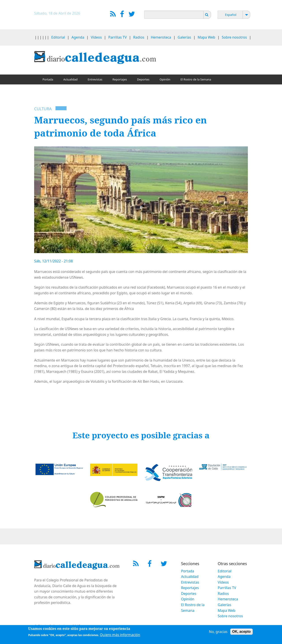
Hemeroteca (161, 37)
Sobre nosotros (234, 37)
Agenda (78, 37)
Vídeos (96, 37)
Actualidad (70, 79)
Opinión (165, 79)
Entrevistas (95, 79)
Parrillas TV (117, 37)
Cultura (43, 109)
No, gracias (218, 633)
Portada (48, 79)
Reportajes (120, 79)
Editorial (58, 37)
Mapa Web (206, 37)
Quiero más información (120, 636)
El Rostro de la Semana (196, 79)
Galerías (184, 37)
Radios (139, 37)
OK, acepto (241, 632)
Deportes (143, 79)
